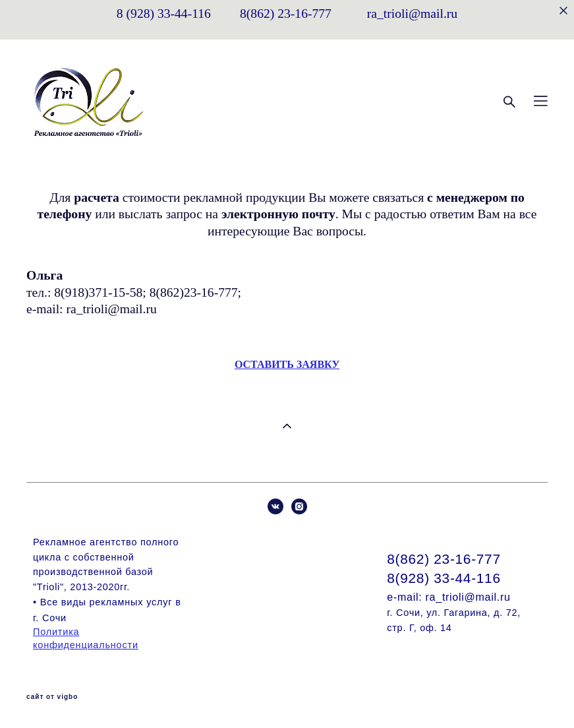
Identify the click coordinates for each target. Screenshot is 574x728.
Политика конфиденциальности (86, 638)
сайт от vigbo (52, 697)
